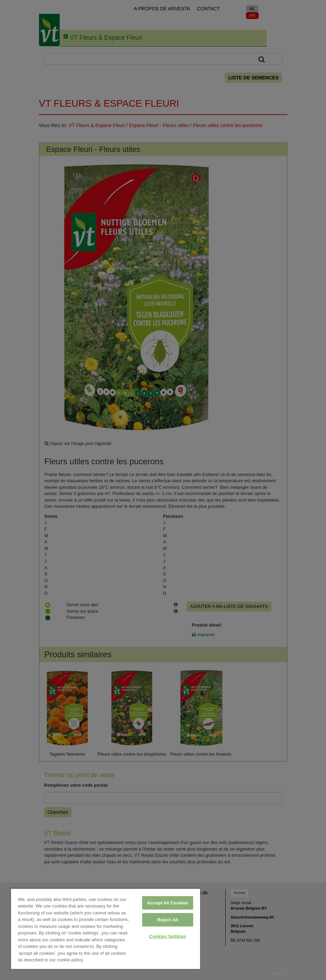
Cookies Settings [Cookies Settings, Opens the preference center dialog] (168, 936)
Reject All (168, 920)
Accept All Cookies (168, 903)
